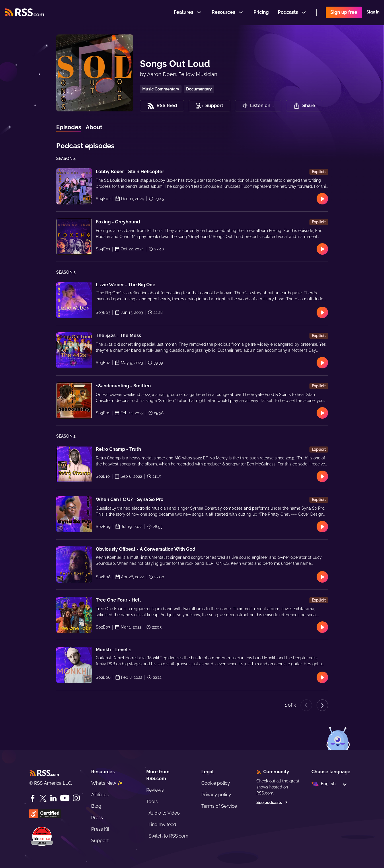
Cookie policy (216, 783)
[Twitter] (43, 798)
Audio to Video (164, 813)
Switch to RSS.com (168, 836)
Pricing (261, 12)
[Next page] (322, 705)
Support (100, 841)
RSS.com (265, 793)
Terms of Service (219, 806)
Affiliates (100, 795)
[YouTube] (65, 798)
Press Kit (100, 829)
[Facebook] (33, 798)
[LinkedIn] (53, 798)
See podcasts (272, 803)
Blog (96, 806)
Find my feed (162, 824)
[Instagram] (76, 798)
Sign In (373, 13)
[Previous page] (306, 705)
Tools (152, 802)
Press (97, 818)
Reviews (155, 790)
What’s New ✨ (107, 783)
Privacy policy (216, 795)
